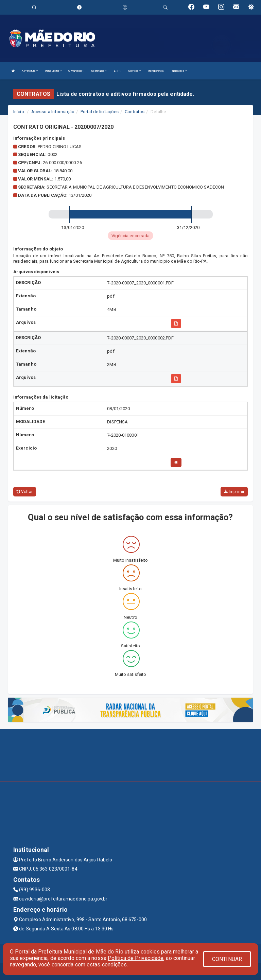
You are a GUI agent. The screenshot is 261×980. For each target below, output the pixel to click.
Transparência (155, 71)
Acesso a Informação (53, 112)
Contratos (135, 112)
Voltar (25, 492)
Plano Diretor (53, 71)
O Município (76, 71)
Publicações (179, 71)
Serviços (134, 71)
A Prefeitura (30, 71)
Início (19, 112)
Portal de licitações (100, 112)
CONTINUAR (227, 959)
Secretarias (99, 71)
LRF (118, 71)
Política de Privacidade (136, 958)
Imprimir (234, 492)
